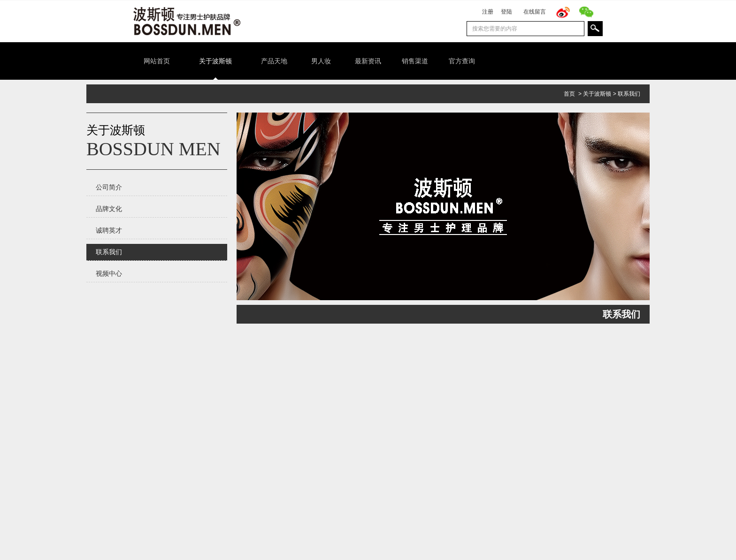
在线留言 (535, 12)
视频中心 (109, 273)
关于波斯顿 (597, 94)
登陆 (506, 12)
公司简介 (109, 187)
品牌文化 (109, 209)
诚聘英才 (109, 230)
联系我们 (629, 94)
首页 (569, 94)
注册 (488, 12)
